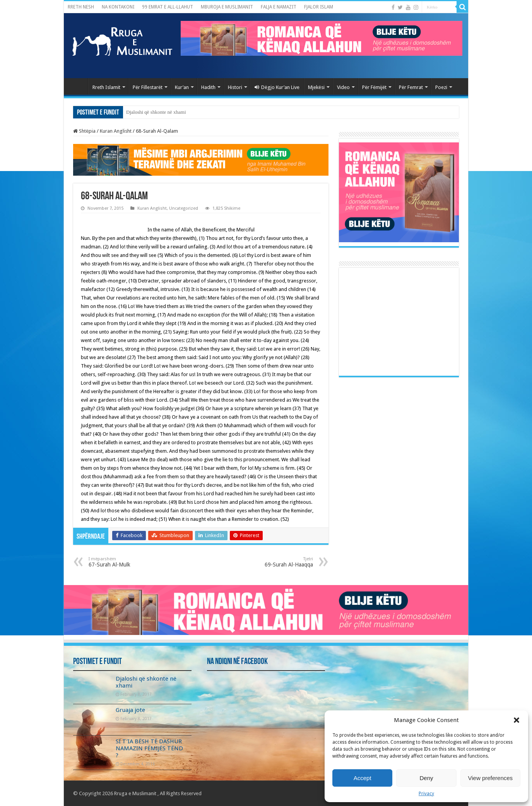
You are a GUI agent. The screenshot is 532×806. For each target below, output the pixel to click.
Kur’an (182, 87)
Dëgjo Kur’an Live (277, 87)
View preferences (491, 778)
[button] (517, 720)
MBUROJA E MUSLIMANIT (227, 7)
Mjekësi (316, 87)
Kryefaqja (78, 86)
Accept (363, 778)
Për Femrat (411, 87)
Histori (235, 87)
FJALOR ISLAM (319, 7)
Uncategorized (184, 208)
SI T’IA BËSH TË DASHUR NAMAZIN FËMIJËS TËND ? (149, 748)
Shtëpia (84, 131)
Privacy (426, 794)
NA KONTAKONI (118, 7)
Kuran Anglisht (116, 131)
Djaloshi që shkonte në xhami (156, 112)
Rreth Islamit (106, 87)
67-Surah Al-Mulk (128, 562)
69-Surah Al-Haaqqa (273, 562)
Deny (426, 778)
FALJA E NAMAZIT (279, 7)
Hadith (208, 87)
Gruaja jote (130, 710)
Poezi (441, 87)
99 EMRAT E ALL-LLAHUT (168, 7)
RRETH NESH (81, 7)
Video (343, 87)
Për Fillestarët (148, 87)
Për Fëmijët (374, 87)
